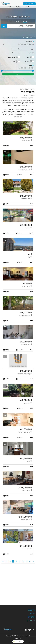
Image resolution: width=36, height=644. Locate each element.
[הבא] (3, 561)
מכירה (27, 7)
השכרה (18, 7)
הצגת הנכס (18, 134)
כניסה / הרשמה (29, 4)
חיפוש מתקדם (29, 37)
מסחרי (9, 7)
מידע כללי (31, 610)
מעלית (29, 61)
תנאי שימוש (18, 639)
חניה (29, 57)
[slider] (33, 71)
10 (10, 561)
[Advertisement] (18, 583)
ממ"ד (15, 61)
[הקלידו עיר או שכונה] (18, 26)
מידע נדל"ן (31, 620)
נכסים (32, 613)
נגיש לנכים (13, 57)
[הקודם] (33, 561)
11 (6, 561)
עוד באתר (31, 617)
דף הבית (32, 89)
